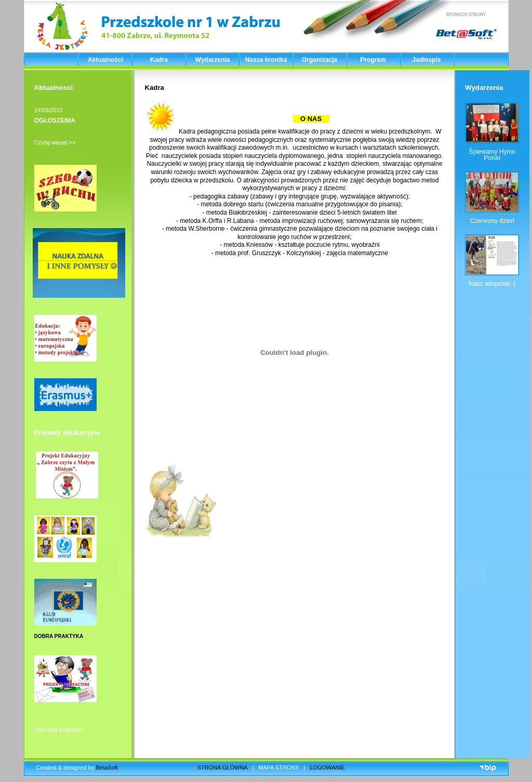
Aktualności (105, 60)
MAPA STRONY (278, 767)
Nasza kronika (266, 60)
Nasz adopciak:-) (492, 284)
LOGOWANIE (328, 767)
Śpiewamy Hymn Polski (492, 155)
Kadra (159, 60)
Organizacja (320, 60)
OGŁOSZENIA (55, 121)
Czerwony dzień (492, 221)
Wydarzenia (212, 60)
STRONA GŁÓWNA (223, 767)
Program (373, 60)
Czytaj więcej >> (55, 142)
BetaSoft (107, 767)
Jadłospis (426, 60)
